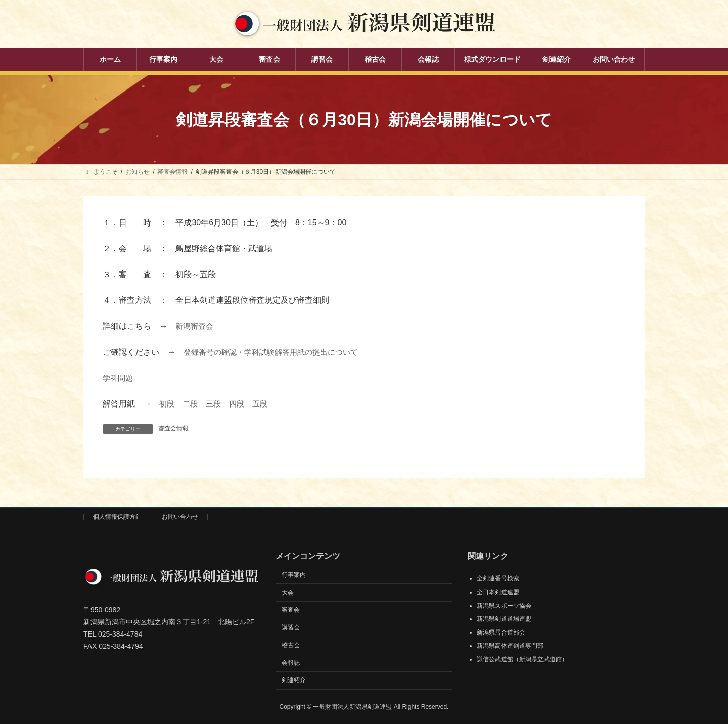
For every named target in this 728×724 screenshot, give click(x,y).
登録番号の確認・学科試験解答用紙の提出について (277, 352)
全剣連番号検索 (498, 578)
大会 (288, 592)
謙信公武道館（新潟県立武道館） (522, 659)
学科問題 (119, 378)
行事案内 (294, 574)
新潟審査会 (196, 326)
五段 (264, 404)
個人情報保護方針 (117, 517)
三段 (216, 404)
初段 (167, 404)
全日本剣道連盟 (498, 592)
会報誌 (291, 662)
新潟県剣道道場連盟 (504, 619)
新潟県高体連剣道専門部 (510, 646)
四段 (240, 404)
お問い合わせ (180, 517)
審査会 (291, 610)
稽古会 (291, 645)
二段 (192, 404)
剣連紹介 (294, 680)
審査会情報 (173, 428)
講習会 (291, 627)
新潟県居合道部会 (501, 632)
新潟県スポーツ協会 (504, 605)
